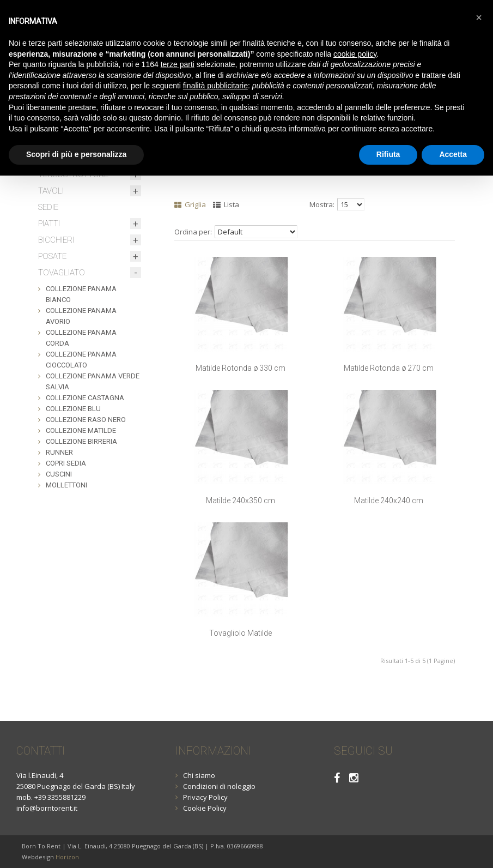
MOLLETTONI (66, 485)
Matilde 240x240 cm (389, 501)
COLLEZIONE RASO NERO (86, 420)
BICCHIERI (56, 240)
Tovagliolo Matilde (241, 633)
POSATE (52, 256)
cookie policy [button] (355, 54)
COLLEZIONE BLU (73, 409)
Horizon (67, 857)
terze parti (178, 64)
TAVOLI (51, 191)
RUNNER (59, 452)
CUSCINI (59, 474)
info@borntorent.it (47, 808)
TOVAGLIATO (62, 273)
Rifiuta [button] (388, 154)
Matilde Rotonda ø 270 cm (389, 368)
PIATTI (49, 224)
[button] (479, 17)
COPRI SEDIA (66, 463)
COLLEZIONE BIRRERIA (81, 441)
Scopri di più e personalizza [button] (76, 154)
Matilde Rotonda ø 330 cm (241, 368)
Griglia (190, 204)
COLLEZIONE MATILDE (81, 430)
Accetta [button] (453, 154)
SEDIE (48, 207)
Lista (226, 204)
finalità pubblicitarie (215, 86)
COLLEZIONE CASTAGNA (85, 398)
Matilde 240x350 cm (241, 501)
